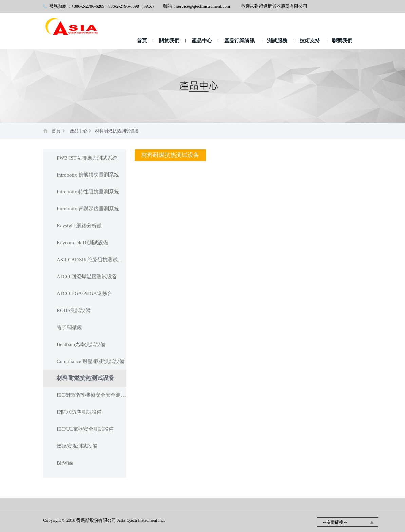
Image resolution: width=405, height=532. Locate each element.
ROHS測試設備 (74, 310)
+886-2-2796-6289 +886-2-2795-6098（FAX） (114, 6)
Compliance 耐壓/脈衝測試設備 (91, 361)
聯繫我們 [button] (342, 41)
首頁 (142, 41)
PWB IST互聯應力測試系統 (87, 158)
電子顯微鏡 (69, 327)
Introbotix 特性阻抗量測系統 (88, 192)
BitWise (65, 463)
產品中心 (79, 131)
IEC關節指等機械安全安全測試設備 (91, 395)
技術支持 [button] (310, 41)
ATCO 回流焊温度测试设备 (87, 277)
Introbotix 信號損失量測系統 (88, 175)
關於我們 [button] (169, 41)
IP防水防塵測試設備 (79, 412)
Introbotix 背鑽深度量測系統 (88, 209)
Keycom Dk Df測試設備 (82, 243)
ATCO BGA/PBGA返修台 (84, 293)
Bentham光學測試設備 (81, 344)
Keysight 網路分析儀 (79, 226)
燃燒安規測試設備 (77, 446)
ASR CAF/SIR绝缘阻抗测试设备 (91, 260)
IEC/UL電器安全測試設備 (85, 429)
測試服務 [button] (277, 41)
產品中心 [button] (202, 41)
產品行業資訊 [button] (239, 41)
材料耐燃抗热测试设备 (117, 131)
